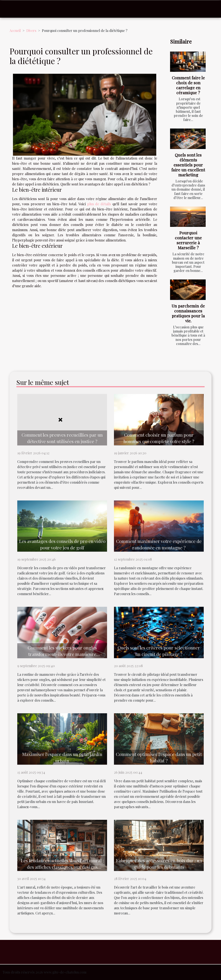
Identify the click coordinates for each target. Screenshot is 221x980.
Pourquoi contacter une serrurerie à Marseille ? (188, 240)
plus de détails (99, 204)
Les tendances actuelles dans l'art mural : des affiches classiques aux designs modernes (62, 867)
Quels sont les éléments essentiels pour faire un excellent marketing (188, 165)
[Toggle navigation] (13, 9)
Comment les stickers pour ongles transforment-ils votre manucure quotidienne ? (62, 654)
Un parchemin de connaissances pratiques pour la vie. (188, 313)
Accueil (15, 31)
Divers (31, 31)
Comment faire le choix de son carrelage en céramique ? (188, 85)
